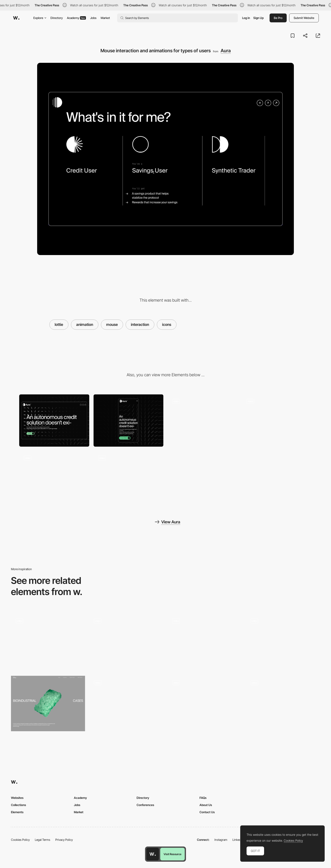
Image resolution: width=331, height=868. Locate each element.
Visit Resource (172, 854)
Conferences (145, 805)
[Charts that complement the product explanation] (277, 421)
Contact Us (207, 812)
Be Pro (278, 18)
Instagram (221, 840)
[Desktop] (54, 421)
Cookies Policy (20, 840)
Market (105, 18)
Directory (57, 18)
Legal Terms (43, 840)
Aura (226, 51)
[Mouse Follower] (126, 642)
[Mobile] (129, 421)
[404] (48, 642)
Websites (17, 798)
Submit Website (304, 18)
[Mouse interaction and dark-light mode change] (283, 703)
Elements (17, 812)
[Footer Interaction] (283, 642)
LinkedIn (238, 840)
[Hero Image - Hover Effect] (126, 703)
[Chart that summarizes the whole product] (54, 477)
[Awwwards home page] (153, 854)
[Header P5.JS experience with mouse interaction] (203, 421)
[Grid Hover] (205, 635)
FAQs (203, 798)
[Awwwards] (16, 18)
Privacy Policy (64, 840)
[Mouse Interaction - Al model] (205, 703)
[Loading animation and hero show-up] (129, 477)
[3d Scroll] (48, 703)
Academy (76, 18)
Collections (18, 805)
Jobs (93, 18)
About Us (206, 805)
